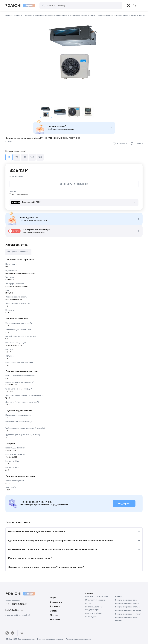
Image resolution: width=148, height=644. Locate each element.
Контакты (55, 620)
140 (32, 157)
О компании (56, 602)
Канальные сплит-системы (82, 15)
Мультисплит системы (95, 600)
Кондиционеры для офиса (127, 603)
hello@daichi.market (15, 610)
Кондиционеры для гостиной (128, 614)
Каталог (28, 15)
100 (25, 157)
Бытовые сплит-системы (97, 597)
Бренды (119, 597)
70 (17, 157)
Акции (53, 598)
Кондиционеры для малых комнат (127, 619)
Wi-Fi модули (91, 617)
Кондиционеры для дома (126, 600)
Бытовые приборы (93, 613)
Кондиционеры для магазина (128, 611)
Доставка (55, 606)
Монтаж (54, 615)
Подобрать (124, 504)
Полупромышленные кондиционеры (51, 15)
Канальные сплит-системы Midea (113, 15)
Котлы (88, 603)
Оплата (54, 611)
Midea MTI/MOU (138, 15)
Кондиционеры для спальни (128, 607)
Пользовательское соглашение (78, 639)
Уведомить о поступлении (74, 184)
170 (40, 157)
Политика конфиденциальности (50, 639)
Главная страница (14, 15)
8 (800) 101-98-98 (17, 604)
